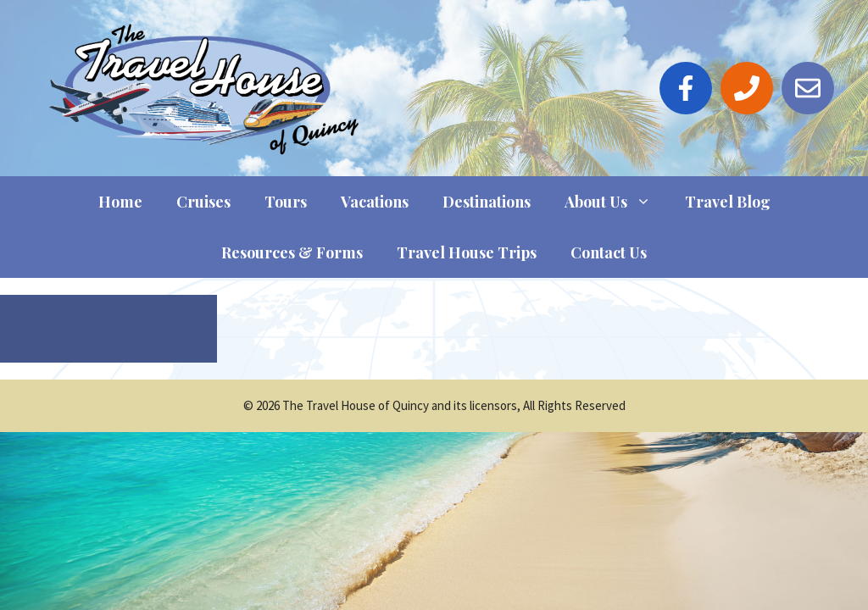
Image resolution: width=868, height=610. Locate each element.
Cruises (203, 202)
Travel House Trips (467, 252)
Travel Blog (728, 202)
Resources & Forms (292, 252)
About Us (616, 202)
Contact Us (609, 252)
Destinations (487, 202)
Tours (286, 202)
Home (120, 202)
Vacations (375, 202)
